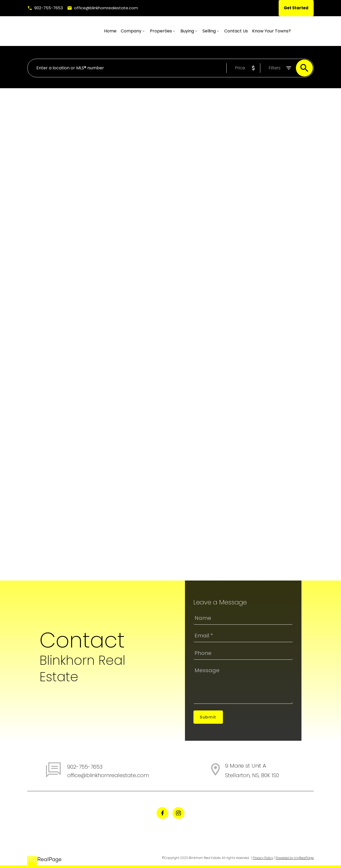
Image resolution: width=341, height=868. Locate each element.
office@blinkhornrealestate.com (107, 8)
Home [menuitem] (133, 31)
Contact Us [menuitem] (259, 31)
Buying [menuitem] (210, 31)
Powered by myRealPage (295, 858)
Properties (184, 31)
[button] (45, 8)
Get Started (296, 8)
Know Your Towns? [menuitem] (294, 31)
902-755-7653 (49, 8)
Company (154, 31)
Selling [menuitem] (232, 31)
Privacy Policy (263, 858)
